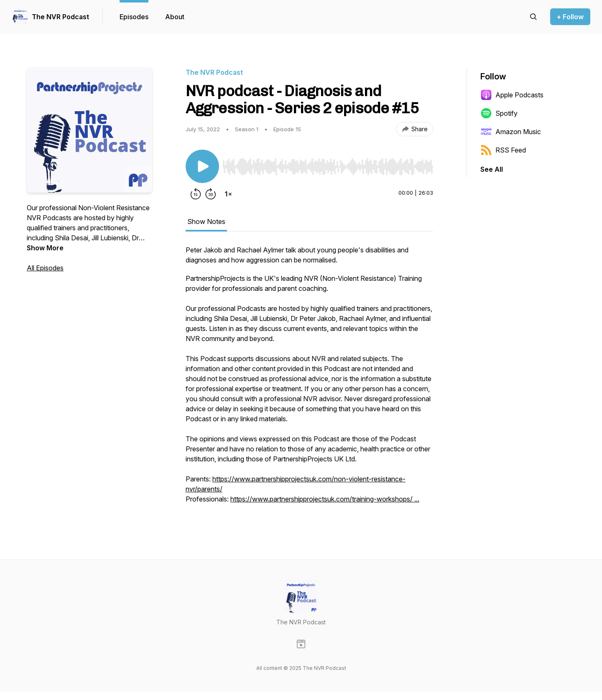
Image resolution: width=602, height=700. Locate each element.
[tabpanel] (309, 379)
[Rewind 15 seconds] (196, 194)
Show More (45, 248)
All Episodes (45, 268)
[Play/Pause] (202, 166)
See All (492, 169)
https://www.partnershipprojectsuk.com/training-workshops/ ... (325, 499)
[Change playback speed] (228, 194)
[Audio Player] (328, 164)
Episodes (134, 17)
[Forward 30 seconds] (211, 194)
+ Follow (570, 17)
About (175, 17)
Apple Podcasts (512, 95)
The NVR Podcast (60, 17)
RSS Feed (503, 150)
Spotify (499, 113)
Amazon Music (511, 132)
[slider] (328, 167)
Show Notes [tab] (206, 221)
